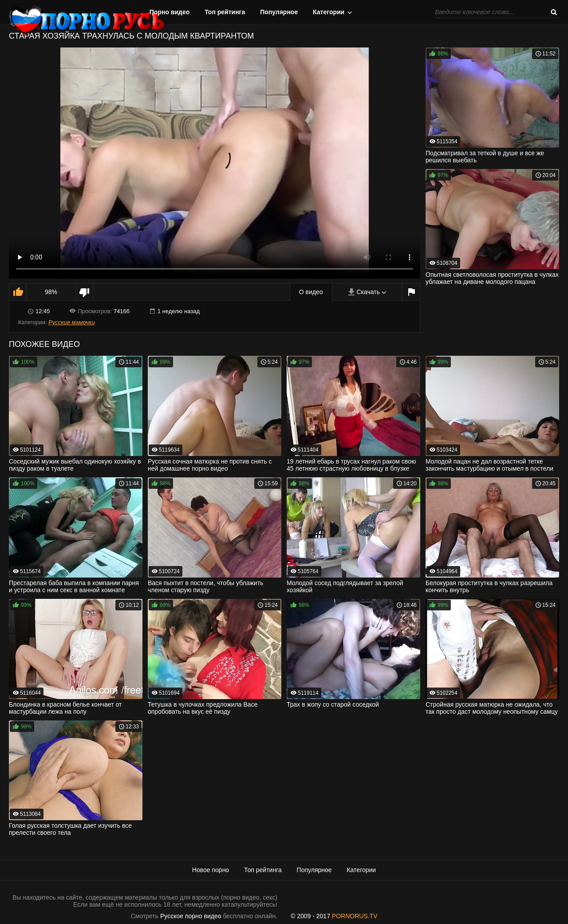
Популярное (279, 12)
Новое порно (211, 870)
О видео (311, 292)
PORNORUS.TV (355, 916)
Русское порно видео (191, 916)
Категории (329, 12)
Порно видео (170, 12)
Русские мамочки (71, 322)
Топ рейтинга (225, 12)
